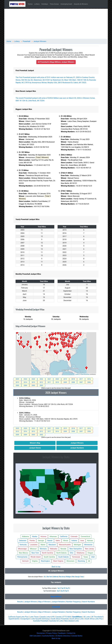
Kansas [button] (90, 541)
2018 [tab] (73, 379)
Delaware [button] (23, 541)
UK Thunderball (97, 617)
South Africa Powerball (60, 619)
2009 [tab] (65, 382)
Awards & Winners (81, 4)
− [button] (19, 338)
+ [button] (19, 335)
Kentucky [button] (23, 545)
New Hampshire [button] (76, 549)
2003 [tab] (33, 385)
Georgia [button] (41, 541)
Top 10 (63, 588)
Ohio (73, 577)
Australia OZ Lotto (56, 621)
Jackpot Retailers (58, 602)
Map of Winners (44, 602)
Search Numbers (88, 602)
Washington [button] (45, 561)
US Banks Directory (63, 636)
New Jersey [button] (89, 549)
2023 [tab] (33, 379)
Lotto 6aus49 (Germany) (40, 619)
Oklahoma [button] (80, 553)
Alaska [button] (35, 536)
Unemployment (66, 4)
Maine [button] (43, 545)
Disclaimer (41, 633)
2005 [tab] (17, 385)
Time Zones (54, 4)
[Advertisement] (56, 24)
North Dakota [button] (61, 553)
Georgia (77, 577)
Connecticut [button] (85, 536)
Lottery (37, 4)
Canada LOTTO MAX (63, 617)
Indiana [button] (74, 541)
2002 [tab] (41, 385)
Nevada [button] (63, 549)
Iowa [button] (82, 541)
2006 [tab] (89, 382)
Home (30, 4)
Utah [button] (93, 557)
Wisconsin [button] (70, 561)
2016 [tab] (89, 379)
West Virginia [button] (58, 561)
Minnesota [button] (88, 545)
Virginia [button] (35, 561)
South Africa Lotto (77, 619)
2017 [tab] (81, 379)
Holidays (45, 4)
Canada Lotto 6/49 (47, 617)
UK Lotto (87, 617)
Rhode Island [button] (36, 557)
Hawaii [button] (50, 541)
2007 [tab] (81, 382)
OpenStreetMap (85, 374)
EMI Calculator (35, 636)
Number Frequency (74, 602)
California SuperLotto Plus (18, 617)
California (56, 577)
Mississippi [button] (22, 549)
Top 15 (68, 588)
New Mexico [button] (23, 553)
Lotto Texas (34, 617)
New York (49, 577)
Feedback (62, 633)
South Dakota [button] (63, 557)
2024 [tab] (25, 379)
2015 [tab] (17, 382)
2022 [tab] (41, 379)
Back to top (56, 567)
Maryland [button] (52, 545)
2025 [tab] (17, 379)
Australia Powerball (41, 621)
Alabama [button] (25, 536)
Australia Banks (48, 636)
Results (20, 602)
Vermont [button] (25, 561)
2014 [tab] (25, 382)
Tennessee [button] (76, 557)
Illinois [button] (66, 541)
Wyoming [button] (81, 561)
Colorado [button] (74, 536)
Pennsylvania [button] (22, 557)
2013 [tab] (33, 382)
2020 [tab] (57, 379)
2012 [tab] (41, 382)
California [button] (64, 536)
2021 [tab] (49, 379)
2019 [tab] (65, 379)
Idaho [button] (58, 541)
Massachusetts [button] (65, 545)
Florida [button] (32, 541)
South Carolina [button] (49, 557)
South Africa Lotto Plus (94, 619)
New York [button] (35, 553)
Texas (82, 577)
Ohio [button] (72, 553)
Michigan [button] (77, 545)
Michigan (69, 577)
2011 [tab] (49, 382)
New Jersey (62, 577)
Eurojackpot (25, 619)
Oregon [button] (90, 553)
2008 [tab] (73, 382)
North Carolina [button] (48, 553)
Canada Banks (77, 636)
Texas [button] (86, 557)
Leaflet (77, 374)
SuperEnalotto (14, 619)
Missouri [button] (33, 549)
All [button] (89, 561)
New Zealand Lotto (72, 621)
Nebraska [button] (54, 549)
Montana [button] (43, 549)
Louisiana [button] (34, 545)
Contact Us (71, 633)
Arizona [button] (43, 536)
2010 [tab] (57, 382)
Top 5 (59, 588)
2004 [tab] (25, 385)
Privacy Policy (51, 633)
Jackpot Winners (31, 602)
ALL (45, 577)
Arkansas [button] (53, 536)
